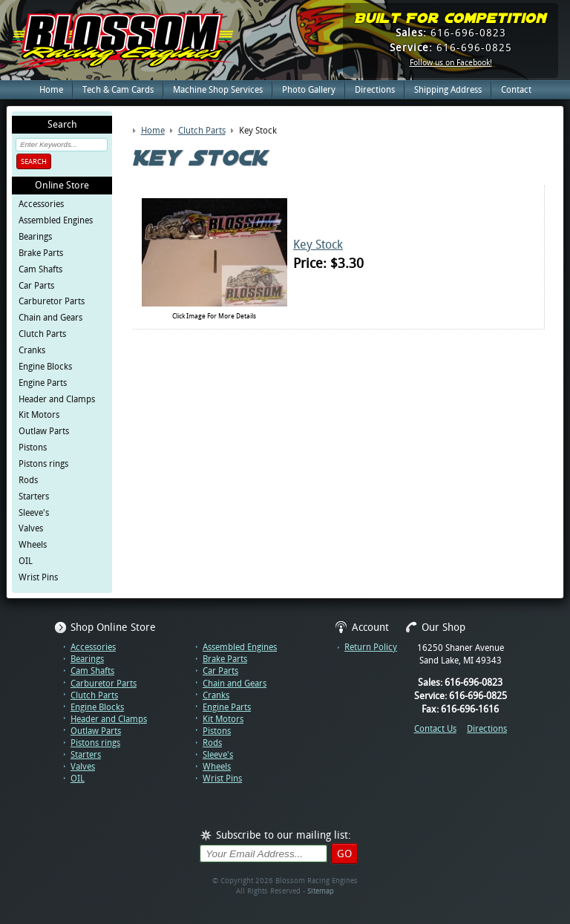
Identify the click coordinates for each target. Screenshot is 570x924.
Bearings (35, 237)
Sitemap (321, 891)
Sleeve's (34, 513)
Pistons (33, 448)
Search (34, 161)
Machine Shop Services (218, 90)
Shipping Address (448, 90)
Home (51, 90)
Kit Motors (39, 415)
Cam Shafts (40, 269)
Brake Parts (41, 253)
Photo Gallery (309, 90)
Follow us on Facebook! (451, 63)
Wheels (33, 545)
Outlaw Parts (44, 431)
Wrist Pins (38, 577)
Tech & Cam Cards (118, 90)
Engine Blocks (45, 367)
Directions (375, 90)
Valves (31, 528)
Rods (28, 480)
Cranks (32, 350)
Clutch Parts (42, 334)
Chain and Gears (50, 318)
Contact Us (435, 729)
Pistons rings (43, 464)
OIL (26, 561)
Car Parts (36, 286)
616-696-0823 (451, 33)
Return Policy (371, 647)
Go (344, 853)
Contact (516, 90)
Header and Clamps (57, 399)
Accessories (41, 204)
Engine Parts (43, 383)
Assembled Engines (56, 220)
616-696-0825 (451, 47)
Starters (34, 497)
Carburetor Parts (52, 301)
